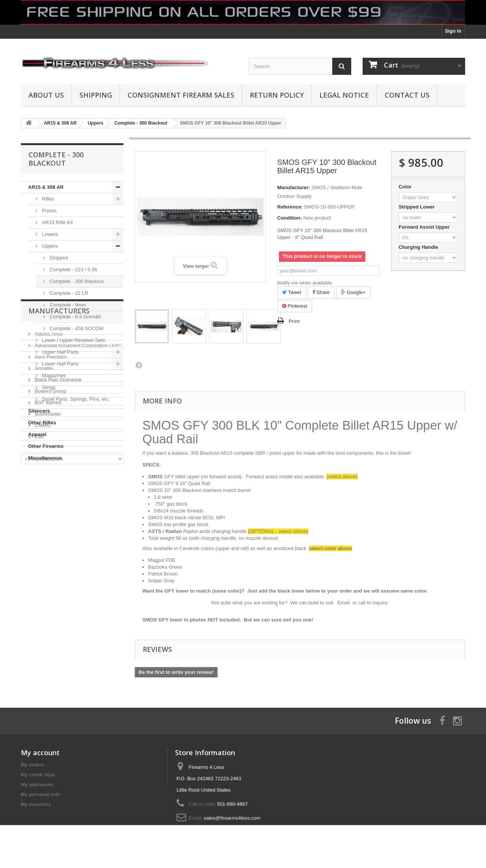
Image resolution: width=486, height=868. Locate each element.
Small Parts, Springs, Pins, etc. (75, 399)
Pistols (49, 211)
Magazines (53, 376)
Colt (39, 610)
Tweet (292, 292)
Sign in (453, 31)
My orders (33, 765)
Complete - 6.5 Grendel (75, 317)
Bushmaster (47, 587)
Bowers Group (50, 564)
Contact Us (407, 95)
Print (294, 321)
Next (139, 365)
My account (40, 753)
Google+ (353, 292)
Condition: (290, 218)
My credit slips (38, 775)
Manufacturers (59, 487)
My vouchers (36, 804)
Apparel (37, 434)
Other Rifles (42, 423)
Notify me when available (305, 283)
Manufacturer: (294, 187)
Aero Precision (50, 530)
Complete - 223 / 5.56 (73, 270)
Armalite (43, 542)
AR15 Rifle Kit (57, 222)
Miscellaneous (45, 458)
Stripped (58, 258)
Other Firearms (46, 446)
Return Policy (277, 95)
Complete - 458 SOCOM (76, 328)
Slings (48, 387)
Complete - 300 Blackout (76, 281)
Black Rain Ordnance (57, 553)
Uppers (49, 246)
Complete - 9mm (67, 305)
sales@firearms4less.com (232, 818)
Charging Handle (419, 247)
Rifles (47, 199)
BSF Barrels (47, 576)
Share (321, 292)
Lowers (49, 234)
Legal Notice (344, 95)
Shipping (96, 95)
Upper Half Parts (60, 352)
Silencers (39, 411)
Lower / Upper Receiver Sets (73, 340)
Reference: (290, 207)
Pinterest (295, 306)
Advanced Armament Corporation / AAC (78, 519)
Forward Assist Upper (425, 227)
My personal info (40, 794)
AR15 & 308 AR (46, 187)
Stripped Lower (417, 207)
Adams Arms (48, 507)
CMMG (42, 598)
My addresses (37, 785)
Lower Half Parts (60, 364)
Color (406, 187)
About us (46, 95)
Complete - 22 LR (68, 293)
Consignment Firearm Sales (181, 95)
